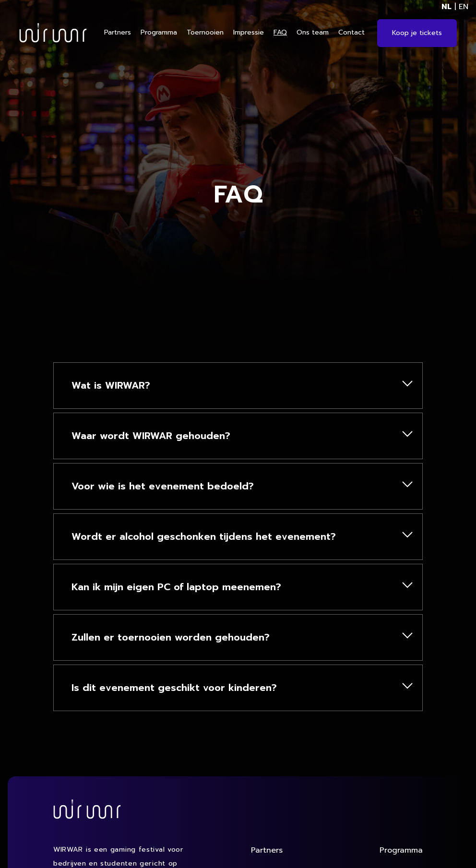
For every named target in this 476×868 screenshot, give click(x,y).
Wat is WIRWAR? (118, 385)
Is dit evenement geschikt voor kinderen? (182, 688)
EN (464, 7)
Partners (118, 32)
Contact (351, 32)
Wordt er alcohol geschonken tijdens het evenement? (211, 536)
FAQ (280, 32)
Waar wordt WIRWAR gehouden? (158, 436)
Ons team (313, 32)
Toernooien (205, 32)
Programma (159, 32)
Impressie (249, 32)
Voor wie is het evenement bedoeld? (170, 486)
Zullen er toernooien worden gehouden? (178, 637)
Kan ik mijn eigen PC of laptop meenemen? (184, 587)
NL (446, 7)
